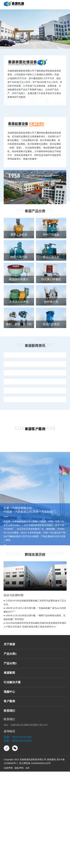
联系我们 (9, 807)
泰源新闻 (9, 769)
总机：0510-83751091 (18, 837)
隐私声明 (19, 864)
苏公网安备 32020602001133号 (35, 860)
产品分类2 (10, 760)
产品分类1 (10, 750)
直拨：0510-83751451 (18, 833)
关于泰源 (9, 740)
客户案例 (9, 797)
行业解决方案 (12, 779)
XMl (27, 864)
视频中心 (9, 788)
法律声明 (8, 864)
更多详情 (61, 651)
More (35, 492)
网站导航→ (54, 5)
